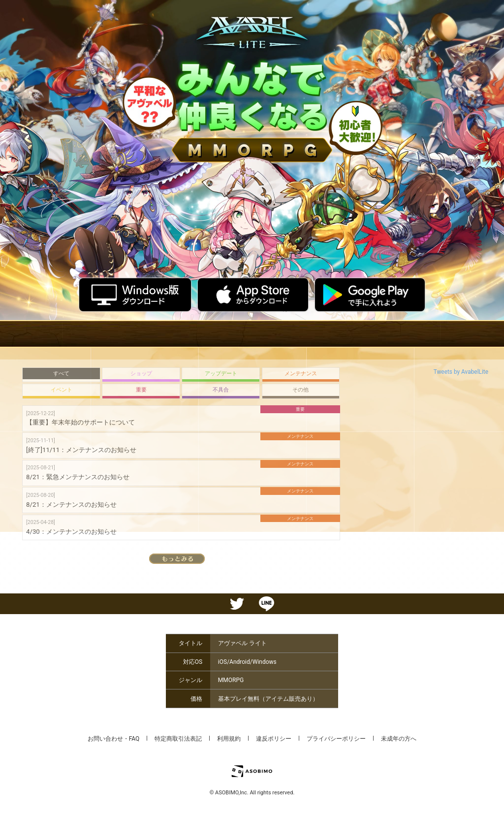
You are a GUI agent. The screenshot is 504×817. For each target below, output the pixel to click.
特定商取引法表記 (178, 739)
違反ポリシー (274, 739)
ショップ (141, 374)
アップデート (221, 374)
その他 (300, 390)
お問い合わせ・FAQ (114, 739)
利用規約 (229, 739)
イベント (62, 390)
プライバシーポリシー (336, 739)
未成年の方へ (399, 739)
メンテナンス (301, 374)
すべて (61, 374)
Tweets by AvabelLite (461, 372)
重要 (141, 390)
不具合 (221, 390)
